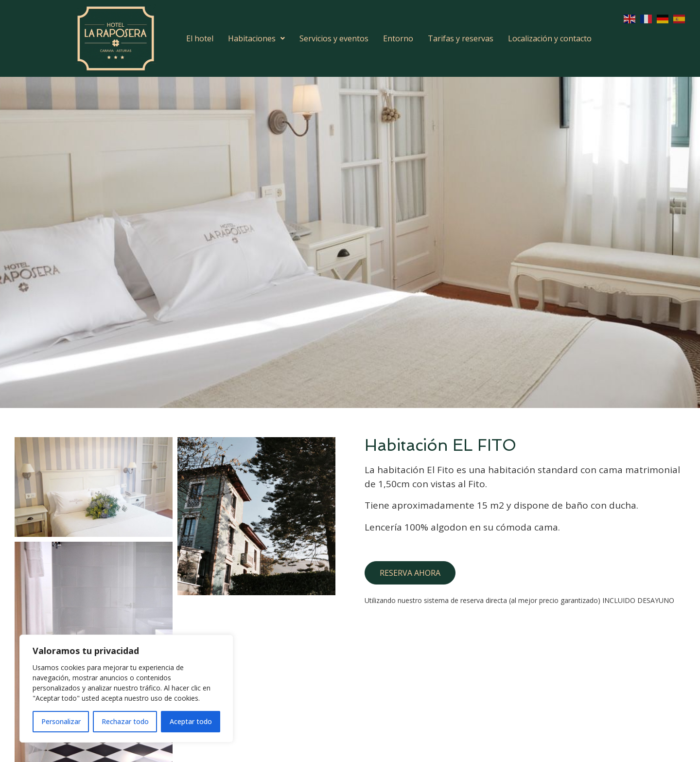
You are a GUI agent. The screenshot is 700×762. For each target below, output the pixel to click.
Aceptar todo (191, 721)
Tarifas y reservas (461, 38)
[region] (126, 689)
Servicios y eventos (334, 38)
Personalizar (61, 721)
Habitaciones (256, 38)
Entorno (398, 38)
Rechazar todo (125, 721)
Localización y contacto (550, 38)
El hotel (200, 38)
